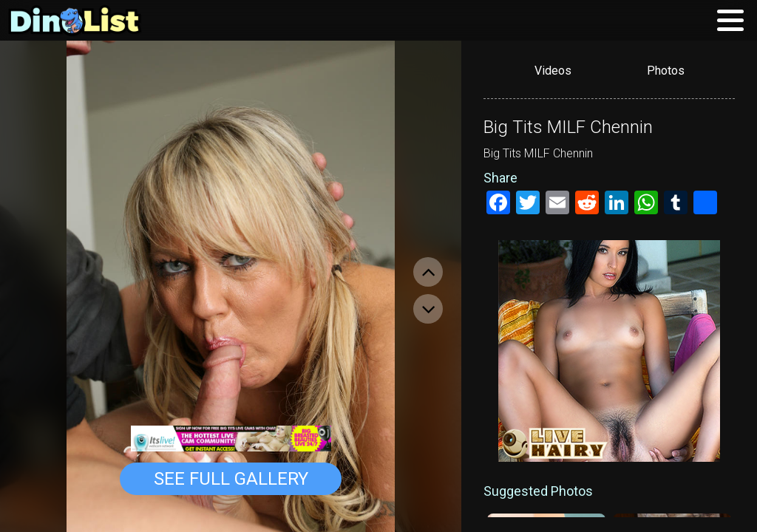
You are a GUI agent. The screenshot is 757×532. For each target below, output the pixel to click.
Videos (553, 71)
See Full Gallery (231, 479)
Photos (666, 71)
